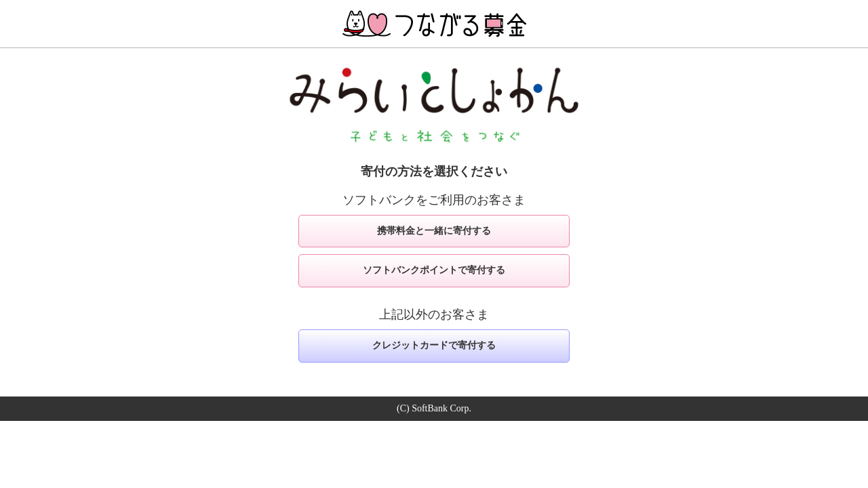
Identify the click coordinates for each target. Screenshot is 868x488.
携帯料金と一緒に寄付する (434, 231)
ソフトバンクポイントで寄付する (434, 270)
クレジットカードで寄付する (434, 345)
